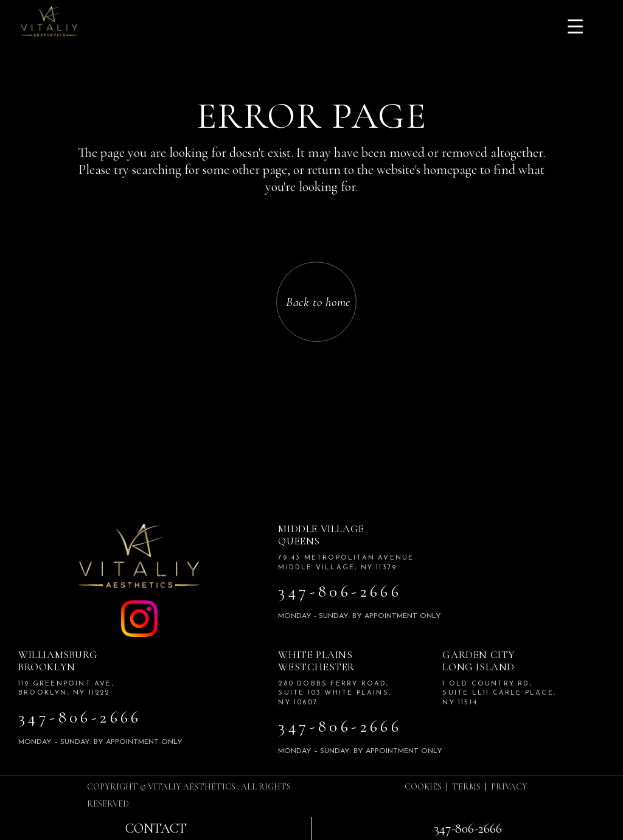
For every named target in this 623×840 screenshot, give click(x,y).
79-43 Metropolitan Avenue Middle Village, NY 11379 (346, 563)
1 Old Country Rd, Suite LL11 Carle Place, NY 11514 (499, 693)
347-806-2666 (340, 592)
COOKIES (423, 787)
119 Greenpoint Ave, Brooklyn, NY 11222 (66, 689)
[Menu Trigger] (575, 26)
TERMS (466, 787)
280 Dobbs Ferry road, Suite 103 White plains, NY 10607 (335, 693)
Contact (156, 828)
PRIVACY (509, 787)
